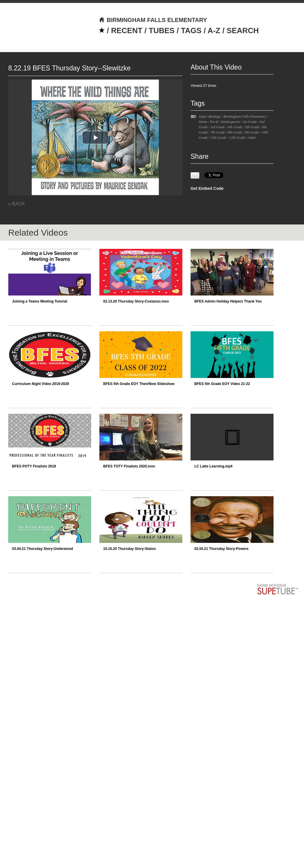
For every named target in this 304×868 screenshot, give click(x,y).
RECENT (127, 31)
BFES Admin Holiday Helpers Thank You (228, 301)
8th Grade (235, 132)
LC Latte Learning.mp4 (213, 466)
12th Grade (237, 138)
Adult (252, 138)
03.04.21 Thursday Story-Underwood (43, 549)
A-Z (214, 31)
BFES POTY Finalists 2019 (34, 466)
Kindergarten (230, 122)
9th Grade (252, 132)
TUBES (162, 31)
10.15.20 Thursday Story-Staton (129, 549)
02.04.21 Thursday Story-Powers (221, 549)
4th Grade (235, 127)
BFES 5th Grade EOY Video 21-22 (222, 384)
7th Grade (218, 132)
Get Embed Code (207, 188)
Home (203, 122)
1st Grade (250, 122)
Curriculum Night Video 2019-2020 (41, 384)
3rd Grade (218, 127)
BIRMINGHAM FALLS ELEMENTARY (153, 20)
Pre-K (214, 122)
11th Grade (218, 138)
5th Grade (252, 127)
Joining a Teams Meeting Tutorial (40, 301)
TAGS (191, 31)
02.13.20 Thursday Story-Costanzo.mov (136, 301)
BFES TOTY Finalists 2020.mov (129, 466)
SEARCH (243, 31)
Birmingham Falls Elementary (245, 116)
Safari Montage (210, 116)
